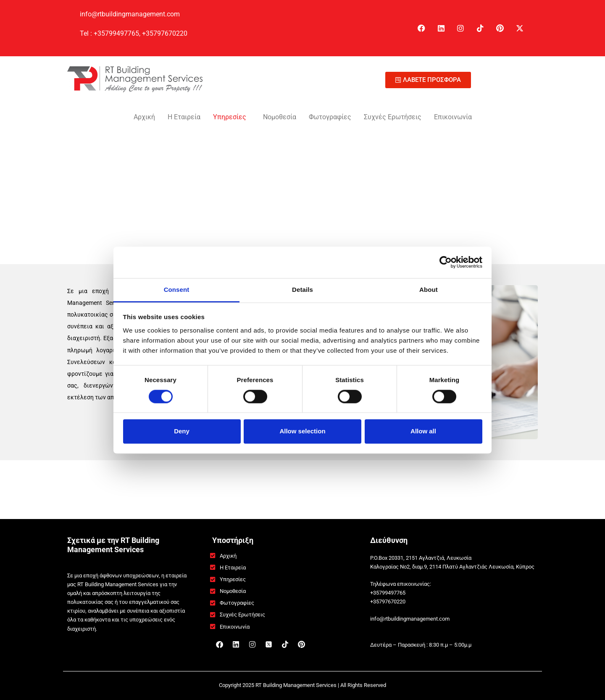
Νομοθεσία (280, 117)
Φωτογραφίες (330, 117)
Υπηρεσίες (230, 117)
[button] (232, 117)
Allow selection (302, 431)
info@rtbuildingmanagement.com (131, 14)
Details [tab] (302, 290)
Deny (182, 431)
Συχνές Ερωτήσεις (393, 117)
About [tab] (429, 290)
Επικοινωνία (453, 117)
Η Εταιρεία (184, 117)
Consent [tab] (177, 290)
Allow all (423, 431)
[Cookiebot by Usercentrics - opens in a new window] (446, 262)
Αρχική (144, 117)
